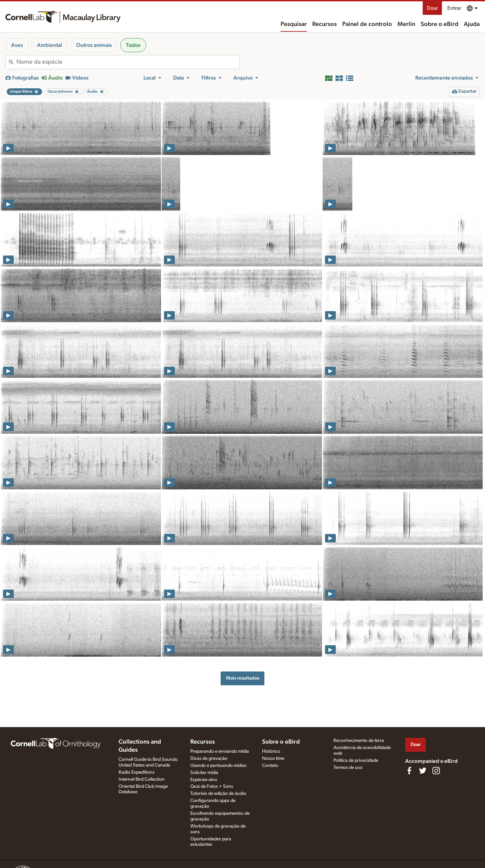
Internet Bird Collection (142, 779)
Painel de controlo (367, 24)
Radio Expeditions (137, 772)
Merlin (406, 24)
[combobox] (128, 62)
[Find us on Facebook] (409, 771)
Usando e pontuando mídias (218, 766)
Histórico (271, 751)
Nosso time (273, 758)
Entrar (454, 8)
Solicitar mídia (204, 773)
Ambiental (50, 45)
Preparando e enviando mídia (220, 751)
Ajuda (472, 24)
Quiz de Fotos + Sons (212, 786)
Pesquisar (294, 24)
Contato (270, 766)
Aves (17, 45)
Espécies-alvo (204, 780)
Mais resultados (243, 678)
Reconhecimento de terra (359, 741)
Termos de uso (348, 768)
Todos (133, 45)
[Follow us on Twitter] (423, 771)
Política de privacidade (356, 760)
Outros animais (94, 45)
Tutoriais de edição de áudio (218, 794)
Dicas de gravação (209, 758)
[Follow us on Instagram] (436, 771)
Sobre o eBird (440, 24)
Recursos (325, 24)
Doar (432, 8)
